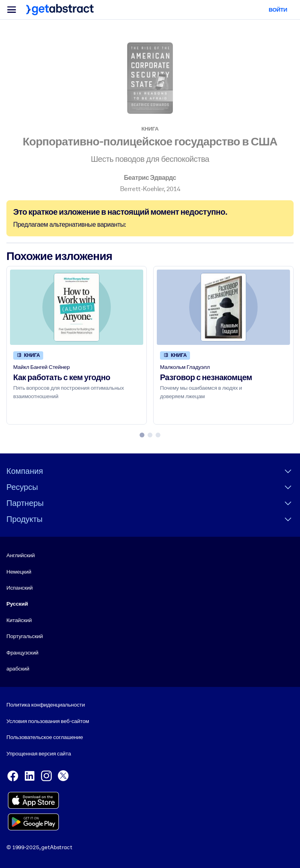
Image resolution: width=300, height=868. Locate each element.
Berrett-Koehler (142, 189)
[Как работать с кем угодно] (77, 307)
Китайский (19, 620)
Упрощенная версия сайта (39, 753)
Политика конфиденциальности (46, 705)
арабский (18, 669)
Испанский (20, 588)
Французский (22, 653)
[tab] (142, 435)
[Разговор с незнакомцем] (223, 307)
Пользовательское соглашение (45, 737)
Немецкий (19, 572)
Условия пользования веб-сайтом (48, 721)
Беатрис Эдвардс (150, 178)
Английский (21, 555)
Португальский (25, 636)
